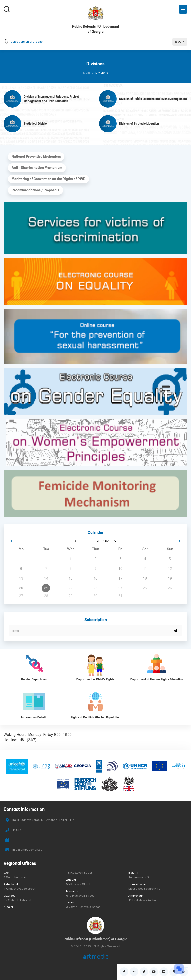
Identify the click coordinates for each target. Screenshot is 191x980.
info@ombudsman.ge (27, 850)
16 (95, 578)
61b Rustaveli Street (80, 896)
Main (86, 73)
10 (120, 569)
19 (170, 578)
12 (170, 569)
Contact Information (24, 809)
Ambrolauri (136, 896)
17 (120, 578)
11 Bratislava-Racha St (144, 900)
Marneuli (72, 891)
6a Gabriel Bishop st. (18, 900)
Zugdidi (71, 880)
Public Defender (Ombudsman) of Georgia (95, 939)
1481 (22, 740)
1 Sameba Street (15, 877)
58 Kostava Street (78, 884)
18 (145, 578)
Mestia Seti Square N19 (144, 889)
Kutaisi (8, 907)
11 (145, 569)
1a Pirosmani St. (139, 877)
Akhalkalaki (12, 884)
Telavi (70, 902)
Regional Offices (20, 863)
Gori (7, 873)
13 (21, 578)
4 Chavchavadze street (19, 889)
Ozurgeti (10, 896)
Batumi (133, 873)
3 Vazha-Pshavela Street (83, 907)
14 (46, 578)
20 (21, 588)
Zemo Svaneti (138, 884)
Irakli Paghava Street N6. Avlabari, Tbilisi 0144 (44, 820)
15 (71, 578)
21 (46, 588)
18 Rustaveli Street (79, 873)
